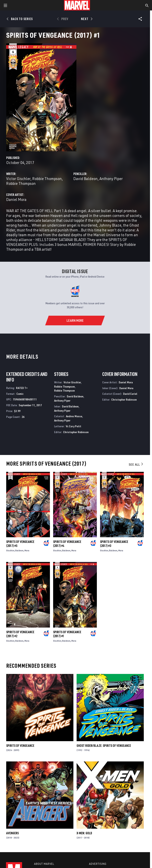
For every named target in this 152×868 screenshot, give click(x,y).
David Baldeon (86, 179)
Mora (27, 550)
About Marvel (44, 864)
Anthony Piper (111, 179)
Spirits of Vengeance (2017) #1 (67, 634)
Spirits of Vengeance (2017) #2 (20, 634)
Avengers (12, 833)
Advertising (98, 864)
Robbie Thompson (47, 179)
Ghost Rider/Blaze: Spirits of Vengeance (104, 746)
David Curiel (130, 394)
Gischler (10, 550)
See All (136, 464)
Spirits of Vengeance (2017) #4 (67, 544)
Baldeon (19, 550)
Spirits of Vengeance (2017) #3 (114, 544)
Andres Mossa (74, 416)
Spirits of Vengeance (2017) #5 (20, 544)
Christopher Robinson (76, 432)
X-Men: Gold (84, 833)
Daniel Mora (16, 199)
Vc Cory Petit (73, 426)
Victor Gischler (18, 179)
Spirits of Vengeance (20, 746)
